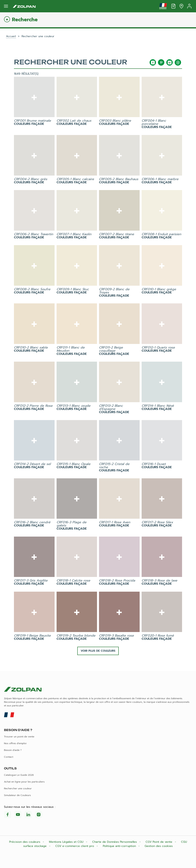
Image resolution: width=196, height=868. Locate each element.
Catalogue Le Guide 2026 (19, 775)
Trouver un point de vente (19, 737)
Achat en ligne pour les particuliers (24, 782)
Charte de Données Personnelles (115, 842)
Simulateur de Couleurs (17, 795)
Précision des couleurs (25, 842)
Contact (9, 757)
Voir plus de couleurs (98, 651)
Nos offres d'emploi (15, 743)
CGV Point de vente (159, 842)
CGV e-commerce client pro (75, 846)
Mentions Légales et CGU (67, 842)
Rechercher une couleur (18, 788)
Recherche (25, 20)
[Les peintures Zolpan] (24, 6)
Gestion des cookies (159, 846)
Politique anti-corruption (120, 846)
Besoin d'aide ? (13, 750)
